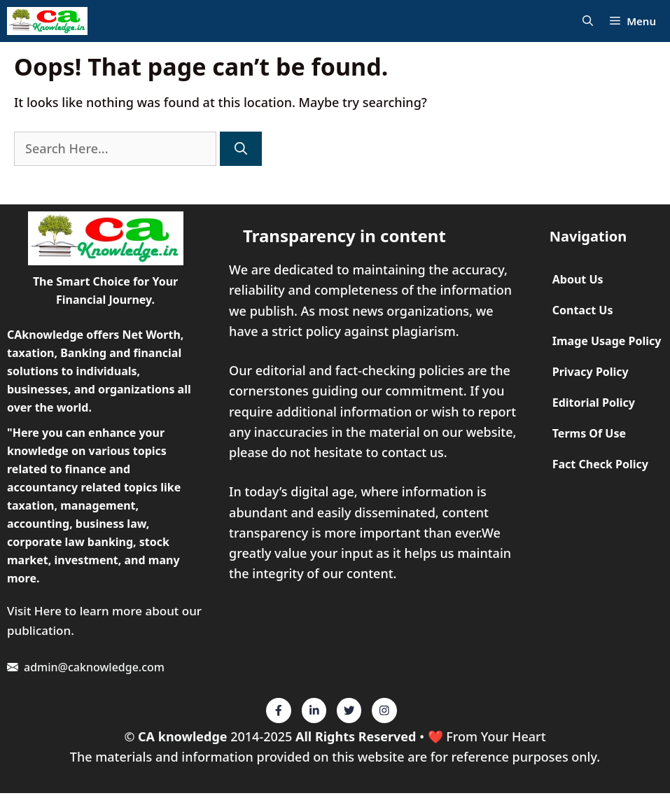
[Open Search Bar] (588, 21)
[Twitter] (279, 710)
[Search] (241, 149)
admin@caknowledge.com (94, 667)
